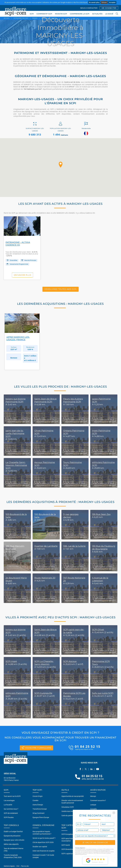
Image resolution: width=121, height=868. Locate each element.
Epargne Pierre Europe (41, 817)
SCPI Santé (66, 845)
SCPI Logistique (67, 853)
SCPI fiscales (9, 817)
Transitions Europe (40, 809)
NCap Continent (39, 813)
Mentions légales (9, 866)
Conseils (93, 809)
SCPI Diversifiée (67, 849)
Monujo (93, 796)
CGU (18, 866)
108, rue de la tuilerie (74, 546)
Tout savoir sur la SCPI (12, 796)
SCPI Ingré (11, 661)
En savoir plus (94, 2)
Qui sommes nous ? (11, 809)
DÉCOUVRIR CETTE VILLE (17, 420)
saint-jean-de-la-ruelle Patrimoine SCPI (15, 433)
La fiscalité (8, 805)
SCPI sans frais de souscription (68, 840)
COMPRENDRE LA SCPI (80, 14)
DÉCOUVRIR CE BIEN (17, 535)
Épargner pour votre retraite (14, 840)
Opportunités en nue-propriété (73, 796)
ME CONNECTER (109, 8)
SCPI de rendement (11, 813)
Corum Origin (38, 796)
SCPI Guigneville (43, 693)
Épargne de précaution (12, 836)
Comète (35, 800)
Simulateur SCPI (68, 807)
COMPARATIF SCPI (44, 14)
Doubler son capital (40, 847)
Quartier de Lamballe (46, 546)
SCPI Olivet (98, 630)
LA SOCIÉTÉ (110, 14)
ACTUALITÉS (97, 14)
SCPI (32, 14)
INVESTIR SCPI (61, 14)
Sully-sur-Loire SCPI (103, 693)
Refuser (104, 2)
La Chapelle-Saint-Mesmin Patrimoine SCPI (16, 465)
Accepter (112, 2)
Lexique (93, 805)
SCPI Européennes (68, 834)
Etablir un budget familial (13, 831)
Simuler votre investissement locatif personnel (72, 802)
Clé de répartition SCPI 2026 (43, 842)
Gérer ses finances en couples (44, 851)
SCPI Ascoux (70, 661)
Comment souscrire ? (98, 800)
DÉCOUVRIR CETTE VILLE (17, 650)
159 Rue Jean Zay (101, 514)
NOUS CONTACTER (89, 8)
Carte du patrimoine (69, 815)
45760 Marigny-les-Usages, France (18, 338)
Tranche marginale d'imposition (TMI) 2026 (13, 856)
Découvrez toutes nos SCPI (60, 289)
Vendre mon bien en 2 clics (71, 811)
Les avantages (9, 800)
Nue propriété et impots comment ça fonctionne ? (42, 833)
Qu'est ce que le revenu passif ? (44, 838)
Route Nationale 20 (45, 578)
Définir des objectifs (11, 844)
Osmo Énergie (38, 805)
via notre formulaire (36, 748)
